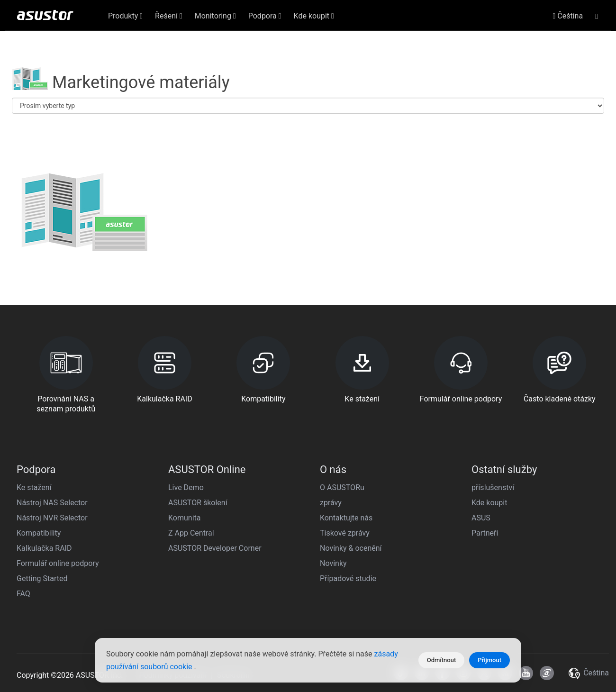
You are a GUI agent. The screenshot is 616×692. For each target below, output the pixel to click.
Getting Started (42, 578)
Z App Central (191, 533)
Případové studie (348, 578)
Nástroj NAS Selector (52, 503)
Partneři (485, 533)
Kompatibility (39, 533)
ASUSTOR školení (198, 503)
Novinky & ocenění (351, 548)
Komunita (184, 518)
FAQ (23, 594)
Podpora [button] (265, 16)
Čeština (568, 16)
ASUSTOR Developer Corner (215, 548)
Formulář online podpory (58, 563)
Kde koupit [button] (314, 16)
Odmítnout (442, 660)
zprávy (331, 503)
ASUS (481, 518)
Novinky (333, 563)
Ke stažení (34, 487)
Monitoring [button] (215, 16)
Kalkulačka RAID (44, 548)
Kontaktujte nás (346, 518)
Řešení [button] (169, 16)
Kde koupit (489, 503)
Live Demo (186, 487)
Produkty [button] (125, 16)
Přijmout (489, 660)
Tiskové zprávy (345, 533)
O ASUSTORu (342, 487)
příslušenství (493, 487)
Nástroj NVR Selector (52, 518)
